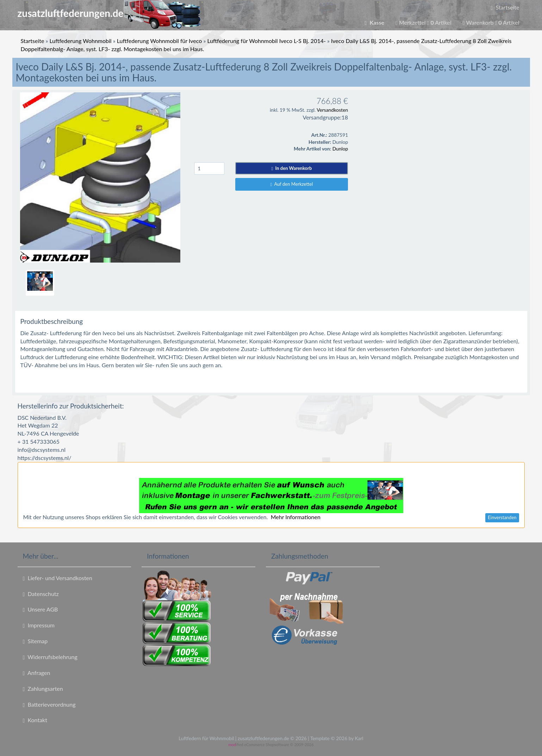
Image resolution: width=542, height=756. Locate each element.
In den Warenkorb (292, 168)
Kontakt (35, 720)
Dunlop (340, 149)
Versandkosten (332, 110)
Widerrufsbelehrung (50, 657)
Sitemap (35, 641)
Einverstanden (502, 517)
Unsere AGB (41, 609)
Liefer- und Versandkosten (58, 578)
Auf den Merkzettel (292, 184)
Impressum (39, 625)
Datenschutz (41, 594)
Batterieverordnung (49, 705)
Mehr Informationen (296, 517)
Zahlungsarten (43, 689)
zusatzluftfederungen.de (109, 13)
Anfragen (37, 673)
